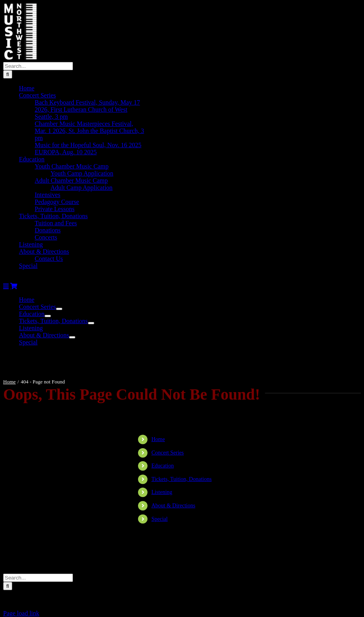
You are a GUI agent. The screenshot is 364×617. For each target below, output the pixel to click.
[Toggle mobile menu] (6, 286)
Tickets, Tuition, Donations (182, 479)
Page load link (21, 613)
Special (160, 519)
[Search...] (38, 66)
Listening (162, 492)
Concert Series (168, 453)
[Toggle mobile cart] (14, 286)
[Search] (8, 74)
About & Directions (173, 506)
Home (158, 439)
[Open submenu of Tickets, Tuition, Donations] (91, 323)
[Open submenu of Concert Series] (59, 309)
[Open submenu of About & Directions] (72, 337)
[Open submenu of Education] (48, 316)
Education (163, 466)
